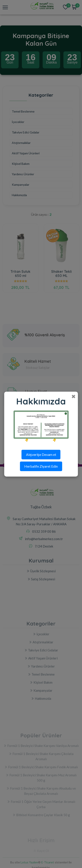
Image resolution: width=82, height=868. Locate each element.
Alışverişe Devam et (41, 454)
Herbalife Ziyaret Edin (41, 466)
